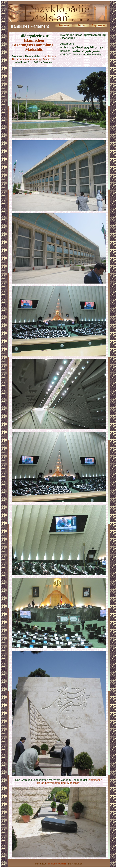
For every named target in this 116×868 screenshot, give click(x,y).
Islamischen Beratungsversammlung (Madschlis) (70, 781)
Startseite (64, 25)
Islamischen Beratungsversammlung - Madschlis (34, 45)
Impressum (98, 25)
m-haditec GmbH (57, 864)
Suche (81, 25)
